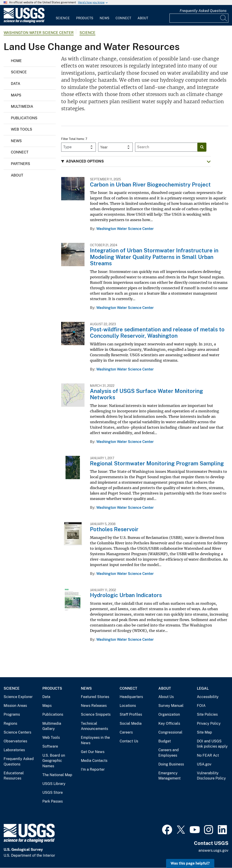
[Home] (24, 22)
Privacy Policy (209, 723)
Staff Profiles (131, 714)
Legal (203, 688)
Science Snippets (96, 714)
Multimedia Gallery (52, 726)
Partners (21, 164)
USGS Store (53, 793)
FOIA (201, 706)
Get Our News (93, 752)
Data (16, 84)
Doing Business (171, 764)
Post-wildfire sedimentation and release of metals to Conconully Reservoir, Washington (157, 333)
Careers (126, 732)
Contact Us (129, 741)
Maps (16, 95)
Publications (24, 118)
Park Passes (53, 801)
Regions (10, 723)
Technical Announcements (94, 726)
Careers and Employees (169, 753)
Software (50, 746)
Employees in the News (95, 740)
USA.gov (204, 764)
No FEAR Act (208, 755)
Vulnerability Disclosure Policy (211, 776)
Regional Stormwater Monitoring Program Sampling (157, 463)
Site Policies (207, 714)
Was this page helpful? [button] (190, 863)
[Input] (199, 18)
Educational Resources (14, 776)
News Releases (94, 706)
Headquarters (131, 697)
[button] (136, 161)
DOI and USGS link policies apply (212, 744)
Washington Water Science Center (39, 33)
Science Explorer (18, 697)
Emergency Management (169, 776)
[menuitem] (63, 15)
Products (85, 18)
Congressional (170, 732)
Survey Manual (171, 706)
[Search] (224, 18)
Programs (12, 714)
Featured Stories (95, 697)
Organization (169, 714)
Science (63, 18)
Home (16, 61)
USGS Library (54, 784)
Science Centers (17, 732)
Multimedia (22, 106)
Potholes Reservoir (114, 529)
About (143, 18)
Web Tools (22, 129)
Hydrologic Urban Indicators (126, 595)
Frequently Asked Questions (203, 11)
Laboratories (14, 750)
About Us (166, 697)
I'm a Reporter (93, 769)
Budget (165, 741)
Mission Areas (15, 706)
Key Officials (169, 723)
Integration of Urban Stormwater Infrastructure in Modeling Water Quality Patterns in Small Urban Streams (154, 257)
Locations (128, 706)
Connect (123, 18)
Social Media (131, 723)
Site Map (204, 732)
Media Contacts (94, 761)
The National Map (57, 775)
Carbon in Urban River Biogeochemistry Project (150, 184)
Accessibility (208, 697)
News (104, 18)
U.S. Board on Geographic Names (54, 761)
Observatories (15, 741)
